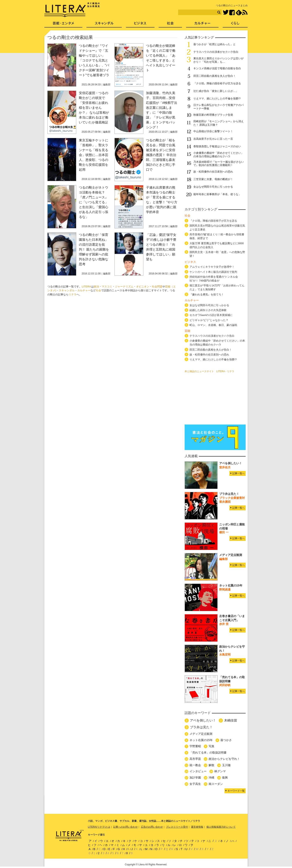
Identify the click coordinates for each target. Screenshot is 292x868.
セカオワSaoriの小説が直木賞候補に (211, 315)
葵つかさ (226, 740)
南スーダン (216, 784)
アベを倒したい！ (203, 720)
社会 (98, 290)
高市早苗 (195, 759)
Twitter (226, 13)
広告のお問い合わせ (152, 827)
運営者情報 (197, 827)
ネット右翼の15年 (201, 740)
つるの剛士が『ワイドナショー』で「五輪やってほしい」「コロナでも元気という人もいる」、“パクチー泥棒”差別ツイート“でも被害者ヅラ (94, 60)
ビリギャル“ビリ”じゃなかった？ (209, 320)
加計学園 (195, 778)
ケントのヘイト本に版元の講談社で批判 (213, 272)
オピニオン (143, 287)
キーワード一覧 (236, 791)
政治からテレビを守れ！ (224, 759)
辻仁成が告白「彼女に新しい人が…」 (216, 91)
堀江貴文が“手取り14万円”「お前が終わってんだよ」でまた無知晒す (217, 287)
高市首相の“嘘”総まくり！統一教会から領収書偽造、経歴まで (217, 236)
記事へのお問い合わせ (125, 827)
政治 (96, 287)
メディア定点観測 (201, 734)
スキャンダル (67, 290)
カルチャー (84, 290)
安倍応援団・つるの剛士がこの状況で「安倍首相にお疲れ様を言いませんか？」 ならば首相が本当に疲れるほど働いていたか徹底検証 (94, 108)
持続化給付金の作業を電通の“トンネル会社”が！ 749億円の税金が (214, 279)
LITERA (86, 287)
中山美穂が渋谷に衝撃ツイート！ (213, 131)
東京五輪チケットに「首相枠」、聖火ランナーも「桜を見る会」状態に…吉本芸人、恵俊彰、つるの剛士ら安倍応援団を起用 (94, 155)
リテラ (72, 294)
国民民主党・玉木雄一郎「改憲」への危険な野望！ (217, 254)
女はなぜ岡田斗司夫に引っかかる (213, 187)
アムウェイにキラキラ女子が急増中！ (212, 267)
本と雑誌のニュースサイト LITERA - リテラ (209, 371)
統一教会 (195, 765)
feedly (239, 13)
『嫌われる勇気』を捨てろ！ (207, 294)
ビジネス (140, 25)
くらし (235, 25)
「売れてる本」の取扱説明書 (208, 752)
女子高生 (195, 784)
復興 (225, 778)
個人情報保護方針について (221, 827)
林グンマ (220, 771)
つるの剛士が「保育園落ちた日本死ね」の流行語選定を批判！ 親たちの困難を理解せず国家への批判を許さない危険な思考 (94, 249)
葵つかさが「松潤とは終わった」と (215, 44)
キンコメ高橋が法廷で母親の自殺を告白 (217, 68)
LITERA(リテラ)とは (99, 827)
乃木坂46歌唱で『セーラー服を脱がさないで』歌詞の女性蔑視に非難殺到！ (219, 164)
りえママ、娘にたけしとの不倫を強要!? (217, 98)
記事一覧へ (239, 473)
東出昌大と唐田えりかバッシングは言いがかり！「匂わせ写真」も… (218, 60)
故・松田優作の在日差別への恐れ (213, 172)
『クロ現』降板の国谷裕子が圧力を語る (217, 83)
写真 (211, 746)
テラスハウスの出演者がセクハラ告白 (216, 52)
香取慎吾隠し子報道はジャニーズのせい (217, 146)
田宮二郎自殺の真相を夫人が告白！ (215, 76)
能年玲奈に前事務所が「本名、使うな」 (217, 194)
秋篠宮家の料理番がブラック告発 (213, 115)
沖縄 (211, 778)
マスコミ (107, 287)
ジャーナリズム (124, 287)
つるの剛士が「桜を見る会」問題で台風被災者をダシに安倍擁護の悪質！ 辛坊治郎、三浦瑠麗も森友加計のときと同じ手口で (161, 155)
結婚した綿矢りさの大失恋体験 (208, 310)
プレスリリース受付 (177, 827)
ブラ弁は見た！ (201, 727)
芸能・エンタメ (63, 25)
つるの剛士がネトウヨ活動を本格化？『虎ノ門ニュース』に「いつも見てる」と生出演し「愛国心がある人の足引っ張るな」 (94, 202)
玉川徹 (226, 765)
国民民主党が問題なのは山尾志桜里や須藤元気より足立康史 (217, 228)
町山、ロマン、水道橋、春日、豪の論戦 (213, 325)
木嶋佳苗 (231, 720)
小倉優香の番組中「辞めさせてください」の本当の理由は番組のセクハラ (218, 155)
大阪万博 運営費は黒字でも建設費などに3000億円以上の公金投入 (217, 245)
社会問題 (157, 287)
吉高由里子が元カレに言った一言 (213, 139)
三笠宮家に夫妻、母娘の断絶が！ (213, 179)
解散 (211, 765)
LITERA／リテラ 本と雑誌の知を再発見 (72, 10)
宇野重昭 (195, 746)
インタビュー (198, 771)
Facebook (232, 13)
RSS (245, 12)
